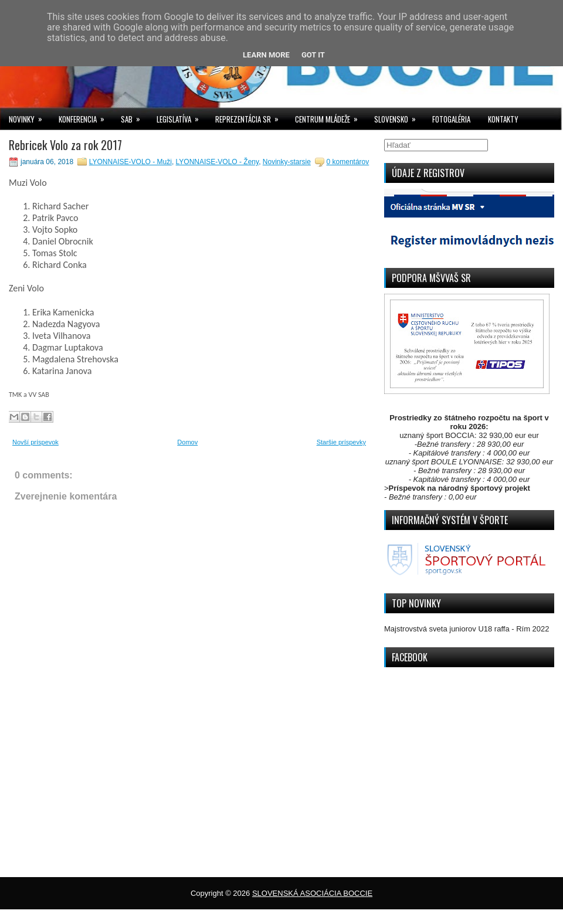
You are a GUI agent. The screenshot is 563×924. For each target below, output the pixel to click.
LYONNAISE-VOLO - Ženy (218, 162)
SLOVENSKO (399, 116)
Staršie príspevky (341, 442)
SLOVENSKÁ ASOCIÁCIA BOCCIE (312, 893)
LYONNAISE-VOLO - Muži (130, 162)
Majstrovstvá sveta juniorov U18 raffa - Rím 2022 (467, 629)
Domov (187, 442)
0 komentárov (348, 162)
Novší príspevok (35, 442)
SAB (134, 116)
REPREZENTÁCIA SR (251, 116)
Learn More (266, 55)
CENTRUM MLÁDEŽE (330, 116)
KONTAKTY (503, 119)
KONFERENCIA (85, 116)
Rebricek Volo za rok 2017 (65, 145)
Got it (313, 55)
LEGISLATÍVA (182, 116)
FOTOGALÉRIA (451, 119)
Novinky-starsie (287, 162)
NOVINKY (29, 116)
